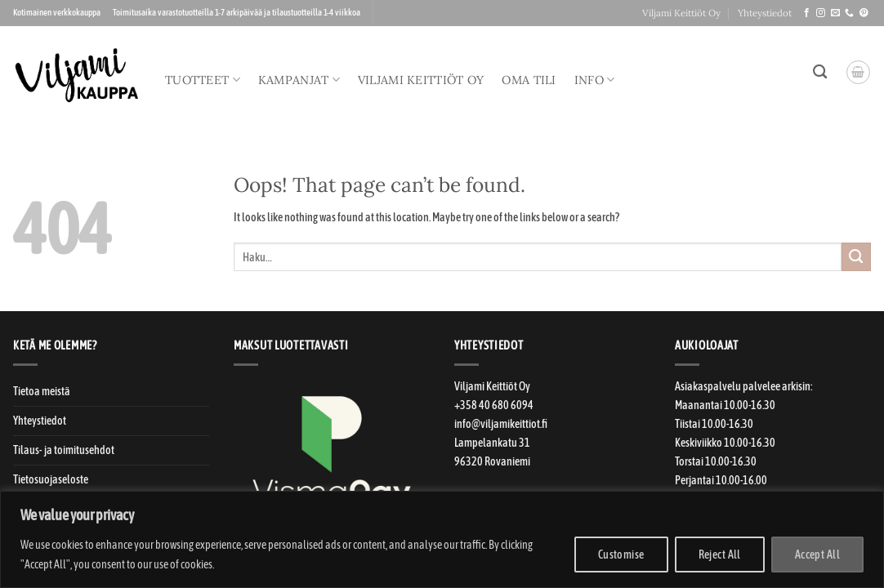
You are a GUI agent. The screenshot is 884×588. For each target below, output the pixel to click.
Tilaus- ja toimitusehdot (64, 450)
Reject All (720, 555)
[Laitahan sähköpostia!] (835, 13)
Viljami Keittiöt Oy (681, 13)
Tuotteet (203, 80)
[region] (442, 539)
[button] (858, 72)
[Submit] (856, 257)
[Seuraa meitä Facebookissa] (807, 13)
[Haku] (820, 72)
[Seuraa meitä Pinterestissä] (864, 13)
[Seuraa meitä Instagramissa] (821, 13)
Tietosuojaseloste (51, 479)
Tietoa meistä (42, 391)
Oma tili (529, 80)
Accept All (817, 555)
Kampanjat (299, 80)
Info (595, 80)
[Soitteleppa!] (849, 13)
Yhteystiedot (765, 13)
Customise (621, 555)
